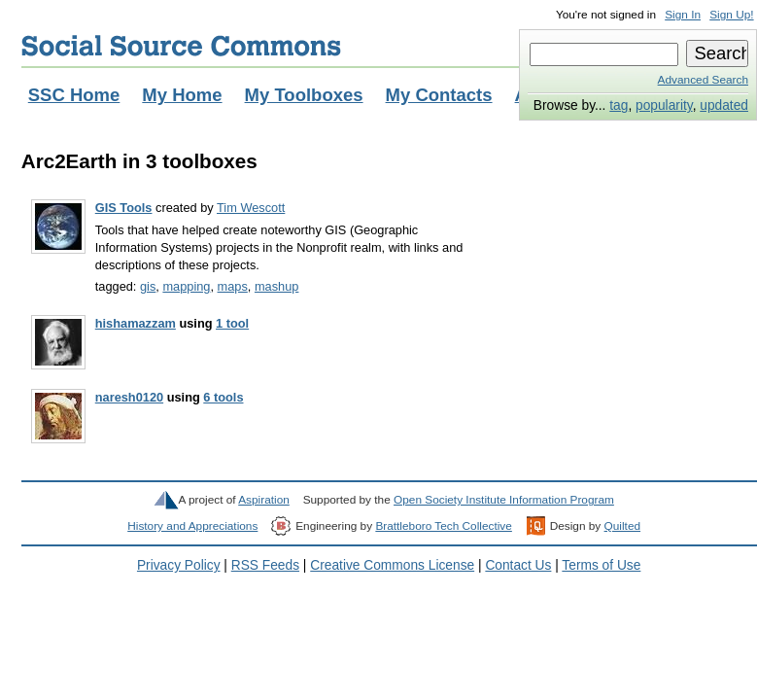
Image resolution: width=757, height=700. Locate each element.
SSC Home (74, 95)
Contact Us (518, 565)
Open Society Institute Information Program (504, 500)
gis (148, 286)
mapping (186, 286)
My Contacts (439, 95)
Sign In (683, 15)
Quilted (622, 526)
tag (619, 105)
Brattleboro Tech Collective (443, 526)
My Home (182, 95)
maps (233, 286)
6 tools (223, 397)
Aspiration (264, 500)
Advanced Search (703, 80)
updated (724, 105)
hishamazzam (136, 323)
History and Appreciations (192, 526)
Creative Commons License (392, 565)
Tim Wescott (251, 208)
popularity (664, 105)
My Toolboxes (304, 95)
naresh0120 (129, 397)
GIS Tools (124, 208)
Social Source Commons (181, 46)
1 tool (232, 323)
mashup (276, 286)
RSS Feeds (265, 565)
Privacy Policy (179, 565)
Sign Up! (731, 15)
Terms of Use (601, 565)
